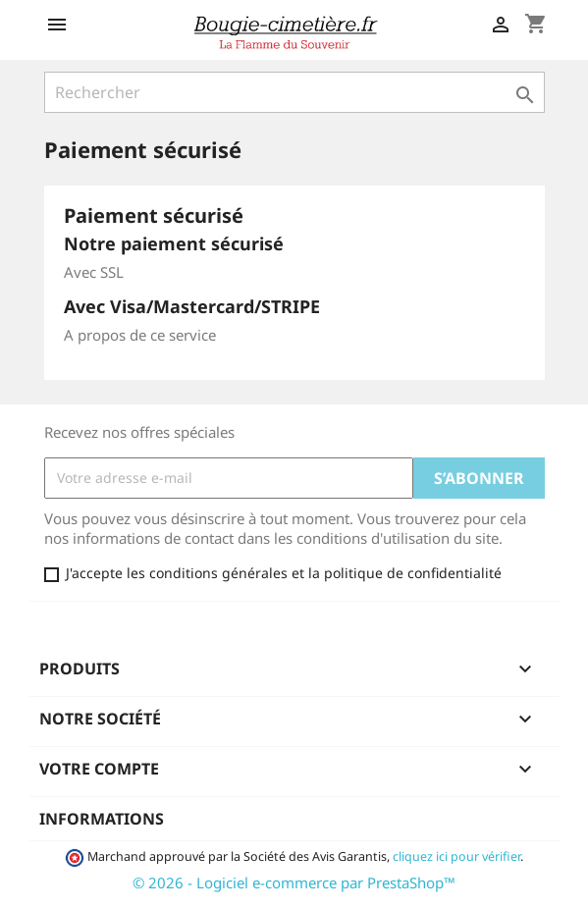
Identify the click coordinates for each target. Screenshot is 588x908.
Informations (102, 819)
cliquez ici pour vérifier (456, 856)
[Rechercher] (294, 92)
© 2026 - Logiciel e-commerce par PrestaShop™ (294, 882)
